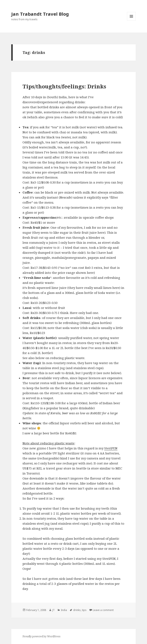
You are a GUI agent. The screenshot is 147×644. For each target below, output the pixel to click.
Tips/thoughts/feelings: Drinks (64, 86)
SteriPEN (111, 448)
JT (53, 610)
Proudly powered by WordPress (41, 636)
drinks (77, 610)
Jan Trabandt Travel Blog (40, 14)
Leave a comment (103, 610)
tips (84, 610)
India (64, 610)
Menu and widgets (131, 21)
